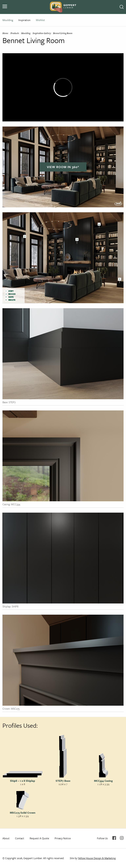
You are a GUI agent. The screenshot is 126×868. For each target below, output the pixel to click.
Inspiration (24, 20)
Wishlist (40, 20)
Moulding (8, 20)
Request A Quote (39, 838)
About (6, 838)
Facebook (114, 838)
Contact (20, 838)
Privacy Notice (63, 838)
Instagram (122, 838)
